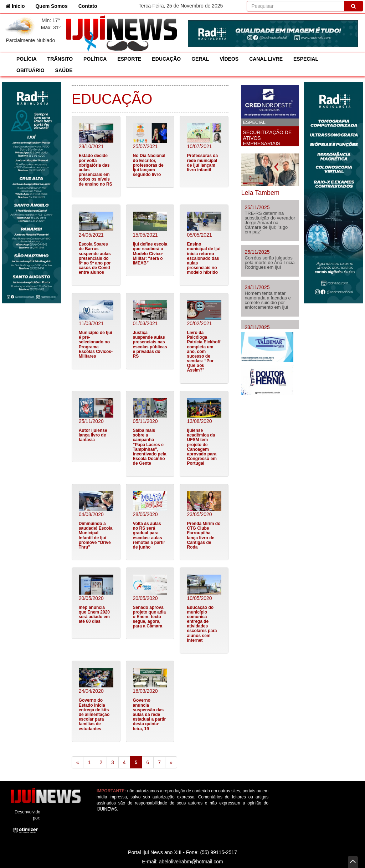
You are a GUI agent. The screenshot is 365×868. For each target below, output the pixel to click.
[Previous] (78, 762)
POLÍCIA (27, 59)
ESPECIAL (306, 59)
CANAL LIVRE (266, 59)
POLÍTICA (95, 59)
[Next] (171, 762)
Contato (88, 6)
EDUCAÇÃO (166, 59)
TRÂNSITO (60, 59)
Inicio (18, 6)
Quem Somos (51, 6)
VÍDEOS (229, 59)
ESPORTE (129, 59)
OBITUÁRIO (30, 70)
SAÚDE (64, 70)
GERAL (200, 59)
